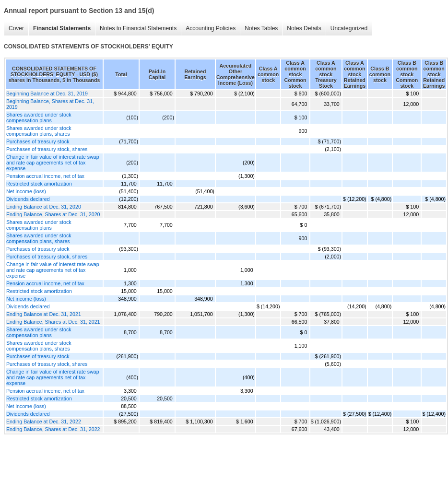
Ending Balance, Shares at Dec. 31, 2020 (53, 214)
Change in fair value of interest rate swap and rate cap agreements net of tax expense (53, 163)
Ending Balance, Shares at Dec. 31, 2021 (53, 322)
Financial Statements (62, 28)
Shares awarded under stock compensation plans (39, 117)
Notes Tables (261, 28)
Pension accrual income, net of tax (45, 176)
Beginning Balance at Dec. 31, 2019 (47, 94)
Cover (16, 28)
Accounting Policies (211, 28)
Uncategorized (349, 28)
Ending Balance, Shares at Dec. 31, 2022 (53, 429)
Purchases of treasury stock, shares (47, 149)
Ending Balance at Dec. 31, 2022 (44, 421)
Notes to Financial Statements (138, 28)
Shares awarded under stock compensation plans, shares (39, 131)
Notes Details (304, 28)
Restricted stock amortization (39, 184)
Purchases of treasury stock (38, 141)
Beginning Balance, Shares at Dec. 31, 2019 (50, 104)
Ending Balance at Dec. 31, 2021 (44, 314)
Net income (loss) (26, 191)
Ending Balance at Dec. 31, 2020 (44, 207)
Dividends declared (28, 199)
